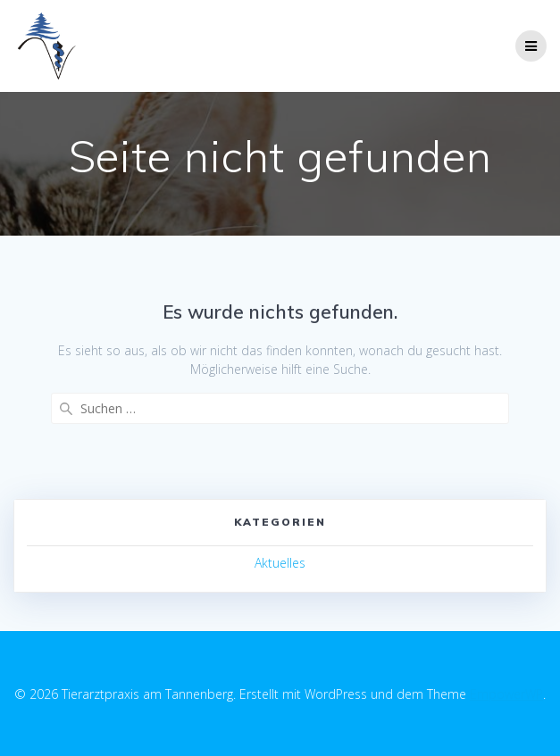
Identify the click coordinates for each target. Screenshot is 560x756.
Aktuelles (280, 563)
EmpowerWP (506, 694)
